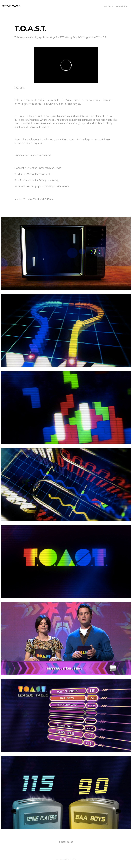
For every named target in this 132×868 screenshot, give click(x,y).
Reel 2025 (108, 6)
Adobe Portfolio (70, 860)
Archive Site (121, 6)
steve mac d (11, 6)
